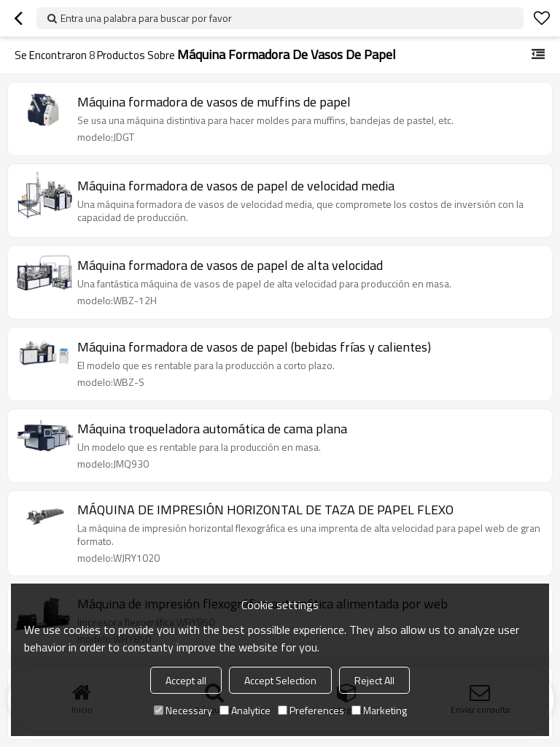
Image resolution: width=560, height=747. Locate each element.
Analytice (245, 710)
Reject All (374, 680)
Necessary (183, 710)
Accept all (186, 680)
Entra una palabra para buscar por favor (146, 18)
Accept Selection (280, 680)
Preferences (311, 710)
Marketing (379, 710)
